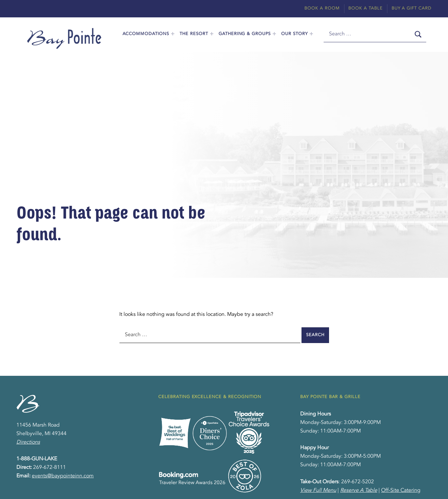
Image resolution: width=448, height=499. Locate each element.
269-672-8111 (49, 468)
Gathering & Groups (245, 34)
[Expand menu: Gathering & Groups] (274, 34)
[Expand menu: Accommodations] (173, 34)
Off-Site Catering (401, 490)
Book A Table (366, 8)
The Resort (194, 34)
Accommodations (146, 34)
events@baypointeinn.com (63, 476)
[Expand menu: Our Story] (311, 34)
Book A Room (322, 8)
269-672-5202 (358, 482)
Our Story (294, 34)
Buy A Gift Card (412, 8)
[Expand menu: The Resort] (212, 34)
